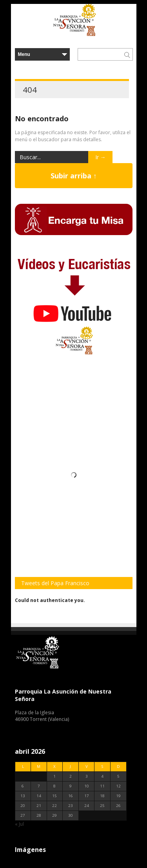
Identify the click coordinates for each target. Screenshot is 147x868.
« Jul (19, 824)
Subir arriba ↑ (74, 176)
